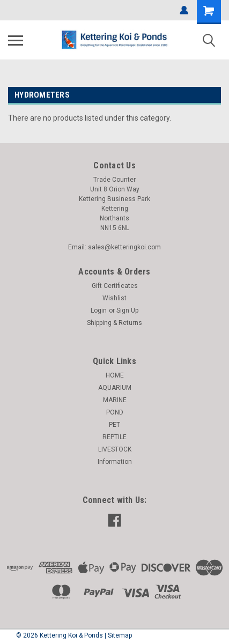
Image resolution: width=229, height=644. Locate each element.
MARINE (115, 400)
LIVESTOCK (115, 449)
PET (115, 425)
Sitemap (120, 635)
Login (99, 310)
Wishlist (115, 298)
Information (115, 462)
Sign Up (127, 310)
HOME (115, 375)
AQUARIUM (115, 388)
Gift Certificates (115, 286)
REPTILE (115, 437)
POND (115, 412)
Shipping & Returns (115, 323)
